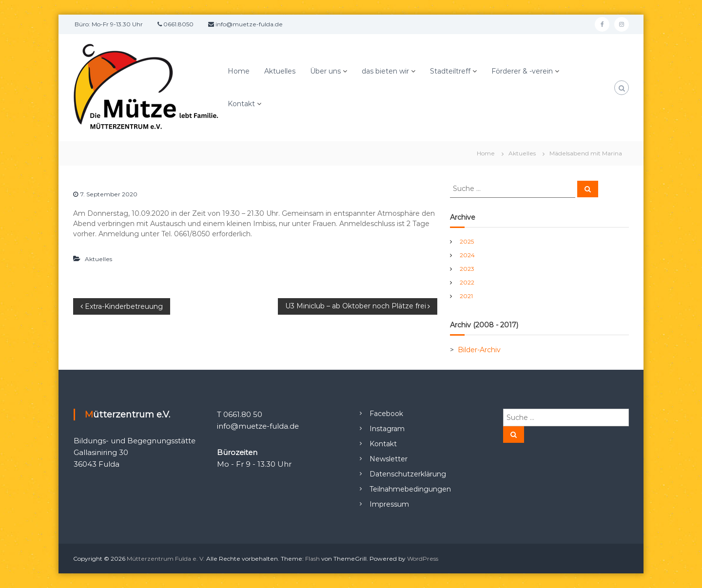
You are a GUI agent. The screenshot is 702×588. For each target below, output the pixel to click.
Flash (312, 559)
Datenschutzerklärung (408, 474)
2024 (467, 255)
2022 (467, 282)
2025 (467, 241)
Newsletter (389, 459)
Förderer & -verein (522, 71)
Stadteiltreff (450, 71)
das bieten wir (385, 71)
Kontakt (241, 104)
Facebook (386, 414)
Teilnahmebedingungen (410, 489)
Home (239, 71)
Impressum (389, 504)
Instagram (387, 429)
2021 (466, 296)
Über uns (325, 71)
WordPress (423, 559)
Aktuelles (280, 71)
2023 (467, 269)
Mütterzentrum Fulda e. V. (166, 559)
